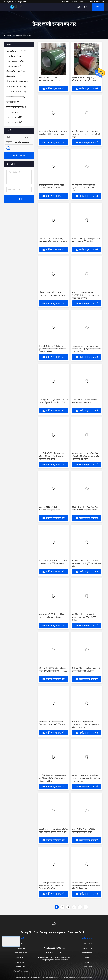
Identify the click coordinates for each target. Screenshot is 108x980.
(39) (13, 102)
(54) (15, 61)
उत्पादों (9, 36)
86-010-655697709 (96, 2)
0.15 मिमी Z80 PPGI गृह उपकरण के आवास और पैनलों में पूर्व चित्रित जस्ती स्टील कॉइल (87, 134)
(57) (14, 66)
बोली (97, 7)
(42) (15, 117)
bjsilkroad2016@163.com (72, 2)
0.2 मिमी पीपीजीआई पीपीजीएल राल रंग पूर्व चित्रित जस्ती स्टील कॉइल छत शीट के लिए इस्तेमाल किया (53, 349)
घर (5, 36)
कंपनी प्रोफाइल (87, 944)
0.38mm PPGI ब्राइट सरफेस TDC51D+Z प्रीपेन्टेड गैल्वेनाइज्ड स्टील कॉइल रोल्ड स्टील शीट (85, 295)
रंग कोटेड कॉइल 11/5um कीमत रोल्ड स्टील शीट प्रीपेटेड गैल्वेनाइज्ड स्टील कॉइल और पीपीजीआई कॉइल (86, 456)
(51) (15, 76)
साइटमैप (87, 962)
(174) (17, 51)
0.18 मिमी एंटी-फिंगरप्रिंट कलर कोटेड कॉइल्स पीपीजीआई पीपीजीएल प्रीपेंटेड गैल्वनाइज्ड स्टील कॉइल (52, 456)
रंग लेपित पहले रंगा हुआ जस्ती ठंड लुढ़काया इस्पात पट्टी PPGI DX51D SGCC (84, 188)
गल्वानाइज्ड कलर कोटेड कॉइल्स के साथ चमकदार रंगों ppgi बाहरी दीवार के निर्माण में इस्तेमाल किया (86, 349)
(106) (16, 71)
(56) (17, 97)
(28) (16, 87)
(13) (16, 107)
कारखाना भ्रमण (87, 948)
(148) (14, 56)
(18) (16, 92)
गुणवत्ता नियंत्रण (87, 953)
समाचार (87, 957)
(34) (17, 82)
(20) (14, 122)
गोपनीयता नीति (87, 967)
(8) (14, 112)
